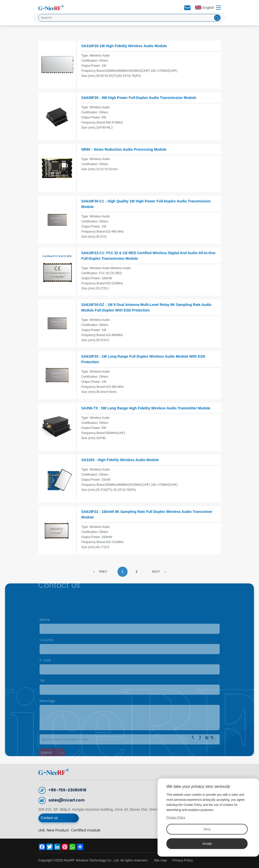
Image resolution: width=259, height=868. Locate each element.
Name (46, 626)
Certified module (86, 830)
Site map (160, 860)
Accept (207, 844)
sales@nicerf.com (67, 800)
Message (48, 708)
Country (48, 647)
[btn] (217, 18)
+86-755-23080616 (67, 790)
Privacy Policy (183, 860)
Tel (42, 687)
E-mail (46, 667)
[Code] (130, 746)
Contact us (49, 818)
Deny (207, 829)
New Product (58, 830)
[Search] (130, 18)
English (205, 8)
